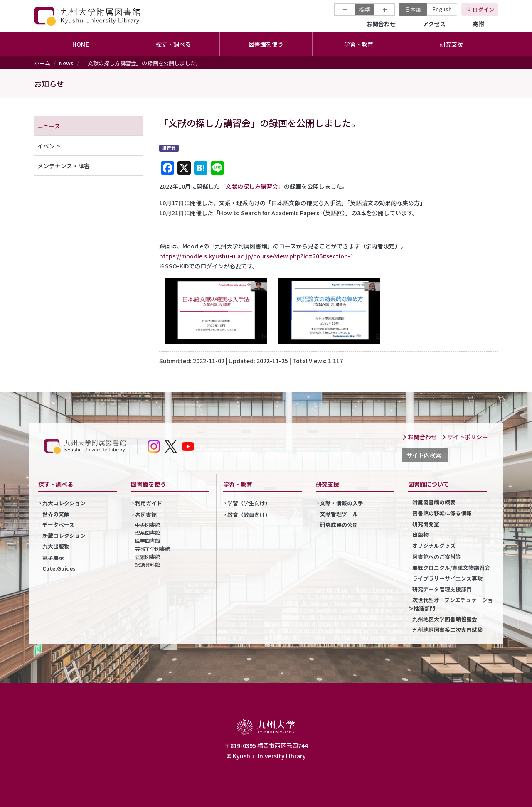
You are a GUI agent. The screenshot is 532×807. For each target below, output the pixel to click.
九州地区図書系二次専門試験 (447, 630)
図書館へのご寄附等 (437, 557)
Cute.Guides (59, 568)
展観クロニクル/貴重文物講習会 (451, 567)
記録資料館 (148, 565)
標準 (365, 9)
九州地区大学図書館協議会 (445, 619)
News (66, 63)
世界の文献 (56, 514)
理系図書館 (148, 533)
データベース (58, 525)
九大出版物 (56, 546)
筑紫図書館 (148, 557)
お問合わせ (381, 24)
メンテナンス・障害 (64, 166)
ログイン (483, 9)
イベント (49, 146)
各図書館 (146, 515)
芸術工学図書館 (153, 549)
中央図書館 (148, 525)
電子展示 (53, 557)
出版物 (420, 535)
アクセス (434, 24)
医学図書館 (148, 540)
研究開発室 (426, 524)
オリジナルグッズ (434, 545)
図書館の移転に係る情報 (442, 513)
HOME (81, 44)
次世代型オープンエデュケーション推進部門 (451, 604)
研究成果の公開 (339, 525)
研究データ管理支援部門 (442, 589)
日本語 (413, 9)
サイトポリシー (465, 437)
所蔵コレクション (64, 535)
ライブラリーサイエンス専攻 (447, 578)
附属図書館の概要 (434, 502)
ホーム (42, 63)
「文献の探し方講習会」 (252, 186)
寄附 (478, 24)
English (442, 9)
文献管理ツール (339, 514)
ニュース (49, 126)
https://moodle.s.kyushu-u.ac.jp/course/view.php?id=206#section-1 (256, 256)
